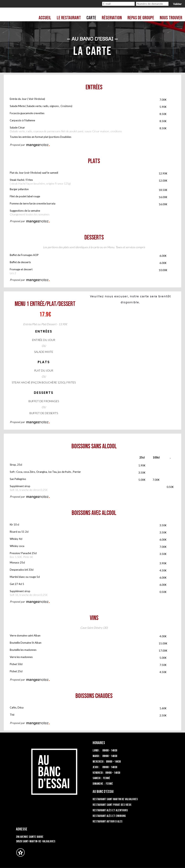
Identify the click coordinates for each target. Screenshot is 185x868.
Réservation (112, 18)
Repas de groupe (141, 18)
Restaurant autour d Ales (108, 822)
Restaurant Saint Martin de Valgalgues (115, 799)
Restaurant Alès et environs (109, 816)
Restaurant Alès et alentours (110, 810)
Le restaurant (69, 18)
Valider (177, 4)
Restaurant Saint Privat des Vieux (112, 805)
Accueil (45, 18)
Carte (91, 18)
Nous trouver (171, 18)
